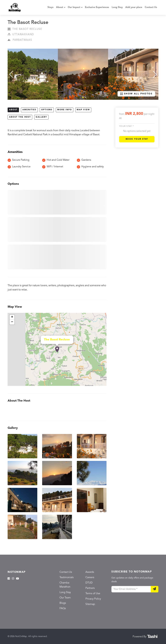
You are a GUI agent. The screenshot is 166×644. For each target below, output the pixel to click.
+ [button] (12, 317)
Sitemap (90, 604)
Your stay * (127, 126)
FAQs (63, 608)
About (60, 7)
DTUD (89, 583)
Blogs (63, 603)
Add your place (134, 7)
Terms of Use (93, 594)
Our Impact (74, 7)
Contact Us (151, 7)
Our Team (65, 598)
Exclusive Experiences (97, 7)
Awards (90, 572)
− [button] (12, 322)
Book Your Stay (137, 139)
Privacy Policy (93, 599)
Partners (90, 588)
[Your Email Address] (131, 589)
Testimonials (67, 578)
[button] (83, 97)
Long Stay (117, 7)
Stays (50, 7)
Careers (90, 578)
